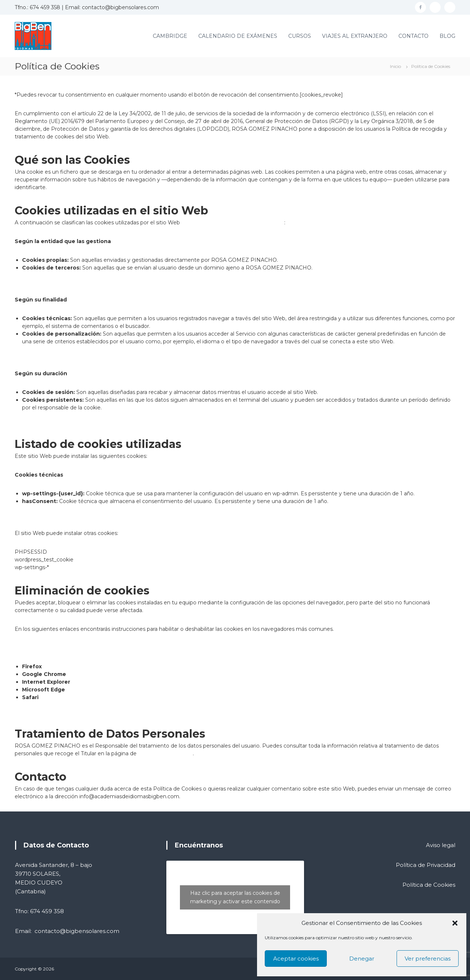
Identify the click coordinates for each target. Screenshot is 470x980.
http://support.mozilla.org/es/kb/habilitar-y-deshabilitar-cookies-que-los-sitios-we (145, 666)
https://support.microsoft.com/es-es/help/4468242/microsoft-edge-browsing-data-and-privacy (186, 690)
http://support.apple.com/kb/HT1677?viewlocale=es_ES (110, 697)
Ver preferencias (428, 959)
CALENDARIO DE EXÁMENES (238, 36)
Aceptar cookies (296, 959)
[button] (455, 923)
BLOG (447, 36)
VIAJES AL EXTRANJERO (355, 36)
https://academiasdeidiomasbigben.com (233, 223)
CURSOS (300, 36)
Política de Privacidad (165, 753)
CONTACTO (413, 36)
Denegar (362, 959)
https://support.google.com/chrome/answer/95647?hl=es (140, 674)
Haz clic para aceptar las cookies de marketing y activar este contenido (235, 897)
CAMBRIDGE (170, 36)
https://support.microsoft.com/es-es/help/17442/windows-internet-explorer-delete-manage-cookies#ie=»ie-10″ (212, 682)
